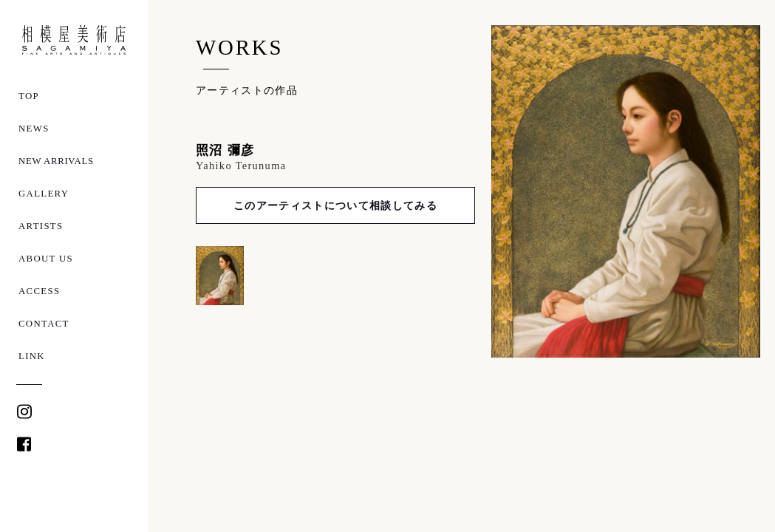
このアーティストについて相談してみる (335, 205)
